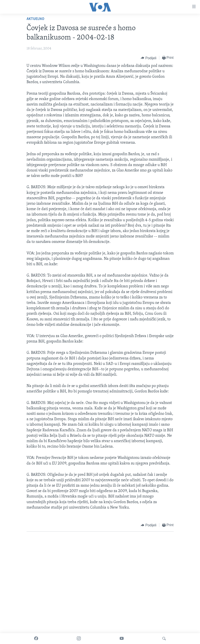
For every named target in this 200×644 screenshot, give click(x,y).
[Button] (149, 58)
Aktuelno (35, 19)
